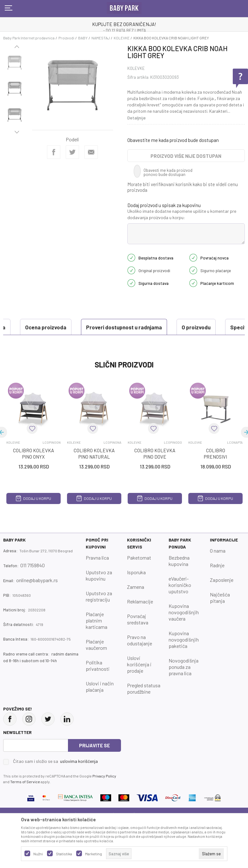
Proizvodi (66, 38)
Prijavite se (94, 761)
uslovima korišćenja (79, 777)
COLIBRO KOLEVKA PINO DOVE (155, 469)
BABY (83, 38)
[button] (32, 444)
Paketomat (139, 573)
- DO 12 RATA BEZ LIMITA (125, 30)
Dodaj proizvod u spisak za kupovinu (164, 205)
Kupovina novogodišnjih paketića (184, 655)
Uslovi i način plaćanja (100, 702)
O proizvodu (123, 327)
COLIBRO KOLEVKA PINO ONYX (34, 469)
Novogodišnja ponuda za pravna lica (184, 683)
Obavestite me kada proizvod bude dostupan (173, 140)
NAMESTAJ (101, 38)
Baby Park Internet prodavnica (29, 38)
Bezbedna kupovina (179, 577)
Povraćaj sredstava (138, 635)
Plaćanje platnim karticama (97, 636)
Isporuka (136, 588)
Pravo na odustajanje (140, 656)
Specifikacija (173, 327)
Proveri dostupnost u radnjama (51, 327)
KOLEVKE (122, 38)
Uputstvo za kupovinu (99, 591)
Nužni (38, 854)
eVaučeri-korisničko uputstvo (180, 601)
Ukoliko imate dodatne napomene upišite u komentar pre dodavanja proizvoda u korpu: (182, 214)
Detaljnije (137, 118)
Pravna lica (97, 573)
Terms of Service (25, 797)
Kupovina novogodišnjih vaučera (184, 628)
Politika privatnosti (98, 681)
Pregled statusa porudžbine (144, 704)
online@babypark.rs (37, 596)
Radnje (217, 581)
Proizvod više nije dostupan (186, 156)
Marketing (94, 854)
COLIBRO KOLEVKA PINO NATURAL (94, 469)
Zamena (136, 603)
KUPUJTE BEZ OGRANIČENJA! (124, 24)
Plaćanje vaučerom (96, 660)
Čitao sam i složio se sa (55, 777)
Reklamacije (140, 617)
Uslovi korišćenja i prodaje (139, 680)
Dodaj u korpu (34, 514)
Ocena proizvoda (34, 343)
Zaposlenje (222, 596)
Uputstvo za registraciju (99, 612)
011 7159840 (33, 581)
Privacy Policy (104, 792)
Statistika (64, 854)
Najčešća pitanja (220, 613)
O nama (218, 566)
